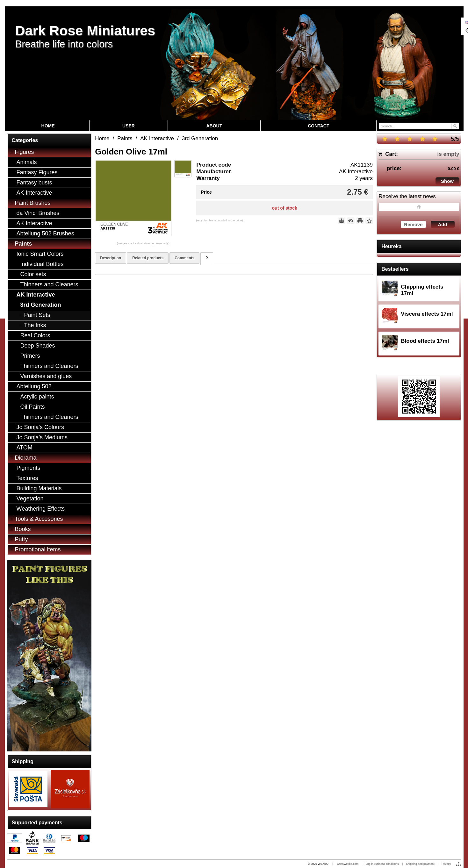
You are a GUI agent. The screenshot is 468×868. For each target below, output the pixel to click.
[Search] (455, 126)
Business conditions (386, 864)
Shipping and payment (420, 864)
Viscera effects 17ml (427, 314)
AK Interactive (356, 172)
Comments (184, 258)
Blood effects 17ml (425, 341)
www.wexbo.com (348, 864)
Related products (148, 258)
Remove (413, 224)
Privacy (446, 864)
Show (447, 181)
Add (442, 224)
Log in (370, 864)
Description (111, 258)
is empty (448, 154)
